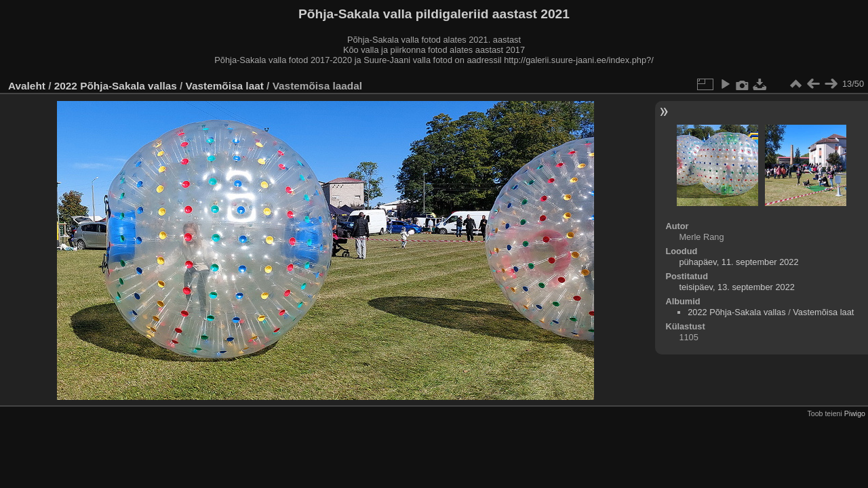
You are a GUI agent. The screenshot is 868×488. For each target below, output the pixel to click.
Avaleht (27, 86)
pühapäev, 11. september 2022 (738, 262)
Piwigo (855, 413)
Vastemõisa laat (225, 86)
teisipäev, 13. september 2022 (737, 287)
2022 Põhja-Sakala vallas (116, 86)
